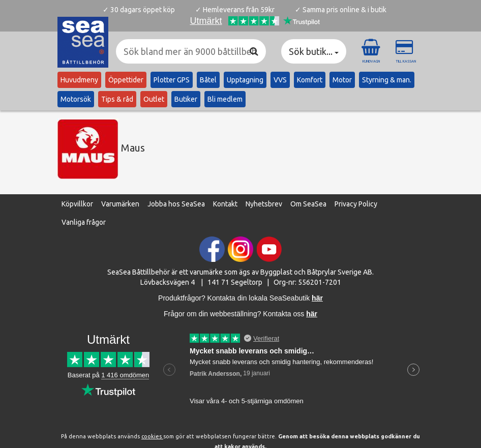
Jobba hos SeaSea (176, 204)
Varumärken (120, 204)
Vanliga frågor (84, 222)
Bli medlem (225, 99)
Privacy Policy (356, 204)
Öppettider (126, 80)
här (312, 314)
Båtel (208, 80)
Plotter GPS (172, 80)
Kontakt (225, 204)
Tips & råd (117, 99)
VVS (280, 80)
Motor (342, 80)
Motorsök (76, 99)
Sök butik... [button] (314, 51)
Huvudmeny (79, 80)
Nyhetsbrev (264, 204)
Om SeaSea (308, 204)
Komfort (310, 80)
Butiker (186, 99)
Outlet (154, 99)
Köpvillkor (77, 204)
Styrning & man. (387, 80)
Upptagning (245, 80)
